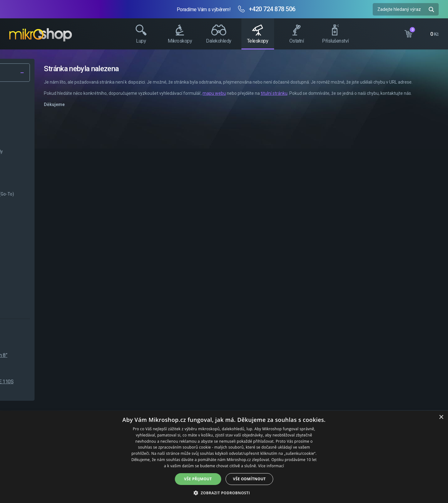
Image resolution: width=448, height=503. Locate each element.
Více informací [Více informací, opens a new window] (271, 466)
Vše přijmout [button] (198, 479)
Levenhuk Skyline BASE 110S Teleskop (72, 385)
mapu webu (303, 100)
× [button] (441, 417)
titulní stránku (363, 100)
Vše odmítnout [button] (249, 479)
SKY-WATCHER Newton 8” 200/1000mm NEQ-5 (69, 359)
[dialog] (224, 457)
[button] (224, 493)
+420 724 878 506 (272, 9)
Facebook (440, 117)
